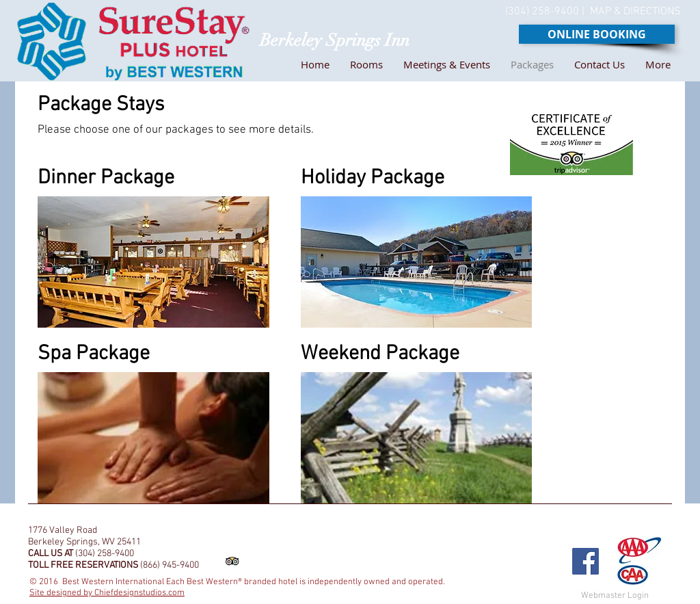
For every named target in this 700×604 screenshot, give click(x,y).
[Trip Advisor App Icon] (232, 561)
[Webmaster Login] (615, 596)
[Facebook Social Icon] (585, 561)
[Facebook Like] (540, 520)
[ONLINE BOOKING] (597, 34)
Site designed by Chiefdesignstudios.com (107, 593)
